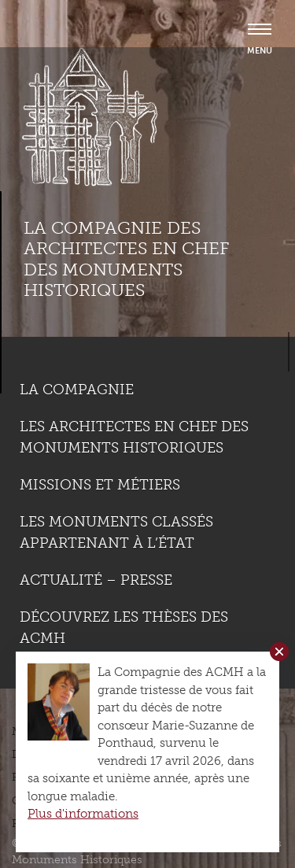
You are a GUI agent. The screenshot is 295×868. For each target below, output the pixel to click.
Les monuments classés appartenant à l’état (116, 532)
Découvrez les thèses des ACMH (124, 628)
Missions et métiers (100, 485)
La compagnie (77, 390)
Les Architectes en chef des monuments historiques (134, 437)
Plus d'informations (83, 814)
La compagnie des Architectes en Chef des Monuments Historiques (126, 259)
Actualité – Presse (96, 580)
